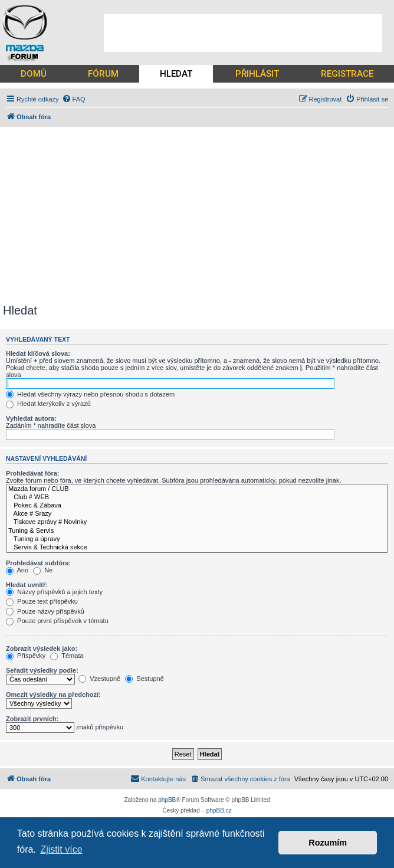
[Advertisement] (243, 33)
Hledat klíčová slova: (38, 353)
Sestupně (145, 679)
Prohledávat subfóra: (38, 563)
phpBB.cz (219, 810)
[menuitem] (74, 99)
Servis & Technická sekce (197, 548)
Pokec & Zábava (197, 506)
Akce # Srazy (197, 514)
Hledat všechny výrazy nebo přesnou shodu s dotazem (90, 394)
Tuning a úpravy (197, 539)
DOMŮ (34, 74)
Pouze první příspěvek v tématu (57, 621)
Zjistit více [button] (61, 849)
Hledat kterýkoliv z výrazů (48, 404)
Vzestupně (99, 679)
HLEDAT (176, 74)
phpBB (167, 800)
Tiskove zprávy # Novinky (197, 522)
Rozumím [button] (328, 843)
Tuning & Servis (197, 531)
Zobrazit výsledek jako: (42, 648)
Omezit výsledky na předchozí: (53, 695)
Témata (67, 656)
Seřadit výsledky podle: (42, 670)
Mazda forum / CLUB (197, 489)
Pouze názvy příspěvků (45, 611)
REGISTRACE (347, 74)
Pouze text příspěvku (42, 601)
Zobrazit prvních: (32, 719)
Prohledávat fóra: (32, 473)
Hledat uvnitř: (27, 585)
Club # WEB (197, 497)
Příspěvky (26, 656)
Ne (43, 570)
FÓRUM (103, 74)
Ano (17, 570)
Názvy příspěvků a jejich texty (54, 592)
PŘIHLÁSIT (257, 74)
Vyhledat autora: (31, 418)
